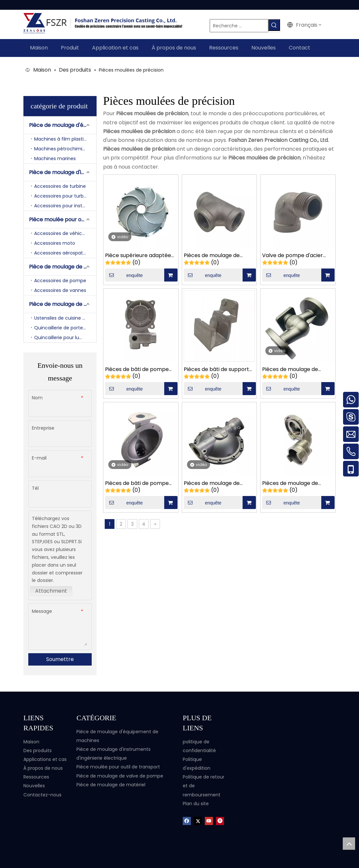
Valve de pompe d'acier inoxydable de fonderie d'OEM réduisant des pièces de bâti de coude (297, 255)
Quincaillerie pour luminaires (65, 337)
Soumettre (60, 659)
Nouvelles (34, 785)
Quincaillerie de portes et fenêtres (65, 327)
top (349, 844)
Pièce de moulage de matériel (63, 303)
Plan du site (196, 803)
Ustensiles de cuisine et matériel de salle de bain (65, 317)
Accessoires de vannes (60, 289)
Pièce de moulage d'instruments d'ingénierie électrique (63, 171)
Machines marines (55, 158)
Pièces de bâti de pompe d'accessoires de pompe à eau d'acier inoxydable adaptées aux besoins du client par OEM (139, 369)
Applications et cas (45, 758)
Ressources (36, 776)
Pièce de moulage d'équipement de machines (63, 124)
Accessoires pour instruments (65, 205)
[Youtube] (209, 820)
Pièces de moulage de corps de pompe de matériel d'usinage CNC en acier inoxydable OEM (296, 482)
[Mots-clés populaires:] (279, 25)
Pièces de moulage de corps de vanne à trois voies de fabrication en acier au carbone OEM (291, 369)
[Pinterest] (220, 820)
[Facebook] (187, 820)
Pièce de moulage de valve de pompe (63, 266)
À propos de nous (43, 767)
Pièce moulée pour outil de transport (63, 219)
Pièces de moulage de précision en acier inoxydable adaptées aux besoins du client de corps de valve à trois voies (217, 255)
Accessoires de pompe (60, 280)
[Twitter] (198, 820)
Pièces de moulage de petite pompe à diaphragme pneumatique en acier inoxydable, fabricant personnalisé (217, 482)
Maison (31, 741)
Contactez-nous (42, 794)
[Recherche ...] (242, 25)
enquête (124, 274)
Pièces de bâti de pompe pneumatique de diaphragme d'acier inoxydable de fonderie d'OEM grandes (137, 482)
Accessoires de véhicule (61, 232)
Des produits (38, 750)
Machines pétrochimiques (64, 148)
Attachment (51, 590)
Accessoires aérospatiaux (63, 252)
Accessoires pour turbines (63, 195)
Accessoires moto (55, 242)
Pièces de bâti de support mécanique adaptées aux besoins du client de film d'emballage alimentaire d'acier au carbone (216, 369)
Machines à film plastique (63, 138)
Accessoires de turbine (60, 185)
